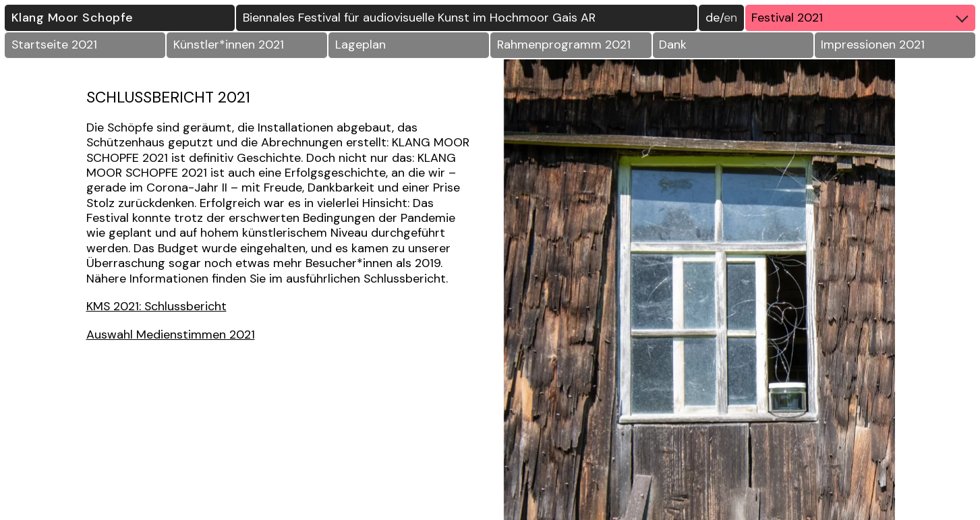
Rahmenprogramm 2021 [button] (564, 45)
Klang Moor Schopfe (73, 18)
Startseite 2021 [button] (54, 45)
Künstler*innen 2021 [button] (229, 45)
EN (730, 18)
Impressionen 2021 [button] (873, 45)
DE (713, 18)
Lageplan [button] (361, 45)
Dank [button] (673, 45)
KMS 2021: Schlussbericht (156, 306)
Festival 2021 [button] (863, 18)
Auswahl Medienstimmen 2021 (171, 335)
